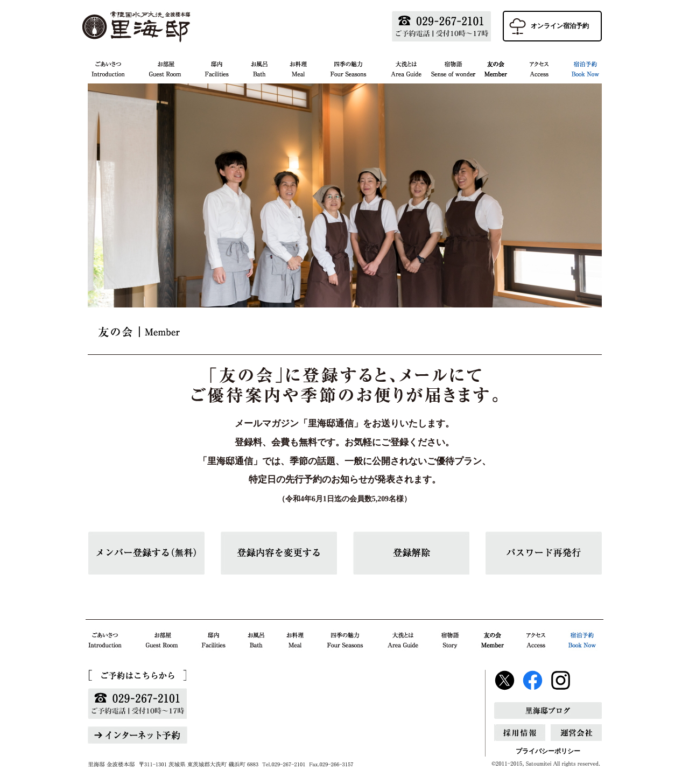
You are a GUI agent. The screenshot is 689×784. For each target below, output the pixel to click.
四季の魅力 (349, 67)
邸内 (216, 67)
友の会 (495, 67)
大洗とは (406, 67)
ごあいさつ (112, 67)
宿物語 (453, 67)
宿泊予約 (581, 67)
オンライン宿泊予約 (560, 26)
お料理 (298, 67)
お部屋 (165, 67)
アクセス (539, 67)
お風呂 (259, 67)
